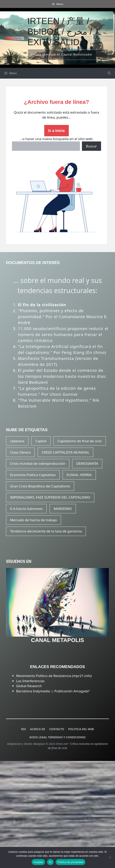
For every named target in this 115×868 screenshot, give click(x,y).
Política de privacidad (70, 862)
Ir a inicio (57, 131)
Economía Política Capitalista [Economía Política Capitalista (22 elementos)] (33, 475)
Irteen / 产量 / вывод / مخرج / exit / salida (60, 32)
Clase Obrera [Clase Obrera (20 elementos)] (20, 452)
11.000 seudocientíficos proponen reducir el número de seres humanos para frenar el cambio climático (63, 335)
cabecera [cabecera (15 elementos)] (17, 441)
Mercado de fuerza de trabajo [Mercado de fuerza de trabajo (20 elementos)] (33, 520)
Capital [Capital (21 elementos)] (41, 441)
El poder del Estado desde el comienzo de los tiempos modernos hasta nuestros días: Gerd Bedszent (62, 376)
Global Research (29, 686)
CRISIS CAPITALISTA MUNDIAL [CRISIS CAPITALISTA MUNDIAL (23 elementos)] (65, 452)
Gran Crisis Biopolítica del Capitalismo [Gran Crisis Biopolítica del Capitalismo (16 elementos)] (40, 486)
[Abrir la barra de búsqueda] (109, 73)
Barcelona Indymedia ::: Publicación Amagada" (53, 691)
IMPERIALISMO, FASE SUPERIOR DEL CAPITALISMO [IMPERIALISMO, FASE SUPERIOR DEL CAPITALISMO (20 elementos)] (50, 497)
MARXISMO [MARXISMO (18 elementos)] (63, 509)
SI (50, 862)
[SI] (110, 857)
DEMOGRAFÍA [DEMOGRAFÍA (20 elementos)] (87, 463)
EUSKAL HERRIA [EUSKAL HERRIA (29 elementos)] (79, 475)
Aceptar (38, 862)
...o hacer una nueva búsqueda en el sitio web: (56, 139)
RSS (24, 729)
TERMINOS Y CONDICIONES (67, 737)
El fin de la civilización (42, 305)
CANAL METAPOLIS (57, 640)
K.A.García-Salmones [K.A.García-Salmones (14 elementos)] (26, 509)
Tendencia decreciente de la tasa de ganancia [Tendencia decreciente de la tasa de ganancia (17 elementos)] (46, 531)
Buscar (91, 146)
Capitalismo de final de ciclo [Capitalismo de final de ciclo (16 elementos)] (80, 441)
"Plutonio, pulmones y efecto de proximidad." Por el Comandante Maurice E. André (63, 317)
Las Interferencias (30, 681)
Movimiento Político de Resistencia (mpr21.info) (54, 676)
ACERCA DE (38, 729)
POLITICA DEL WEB (81, 729)
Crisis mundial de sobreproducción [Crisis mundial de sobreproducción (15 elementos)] (38, 463)
